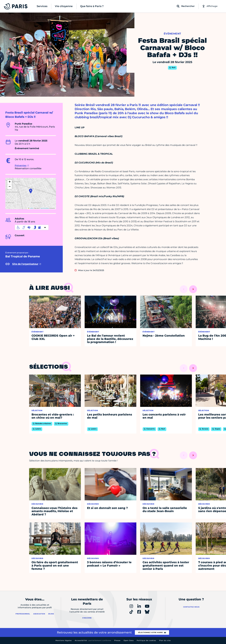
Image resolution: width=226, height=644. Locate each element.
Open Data (129, 640)
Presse (117, 640)
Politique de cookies (146, 640)
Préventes (21, 165)
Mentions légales (64, 640)
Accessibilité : (93, 640)
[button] (31, 191)
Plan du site (165, 640)
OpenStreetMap (45, 208)
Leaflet (31, 208)
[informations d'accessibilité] (32, 227)
